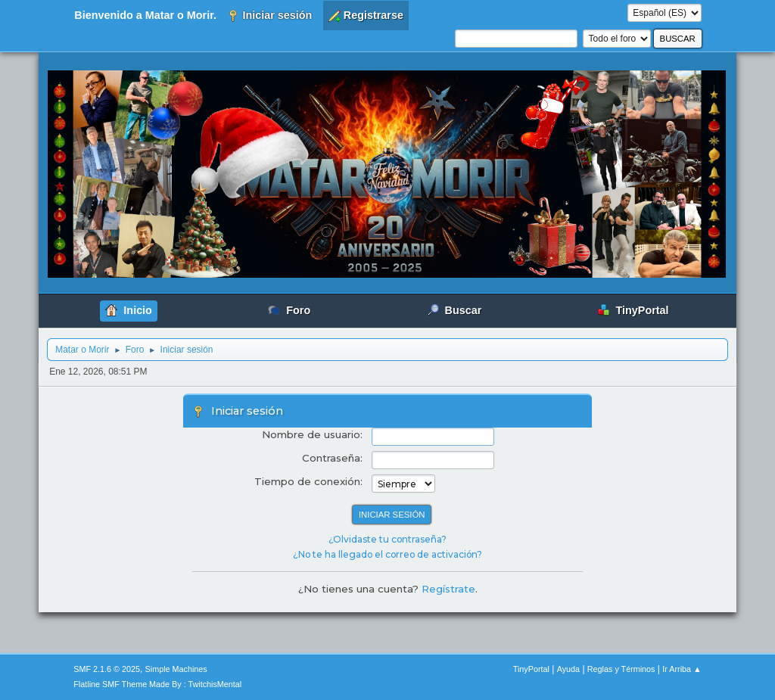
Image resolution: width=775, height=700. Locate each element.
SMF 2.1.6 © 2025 (107, 669)
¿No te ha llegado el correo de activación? (387, 554)
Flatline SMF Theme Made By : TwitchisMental (157, 684)
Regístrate (448, 589)
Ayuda (568, 669)
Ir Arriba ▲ (682, 669)
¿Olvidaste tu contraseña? (387, 539)
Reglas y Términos (621, 669)
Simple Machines (176, 669)
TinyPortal (531, 669)
